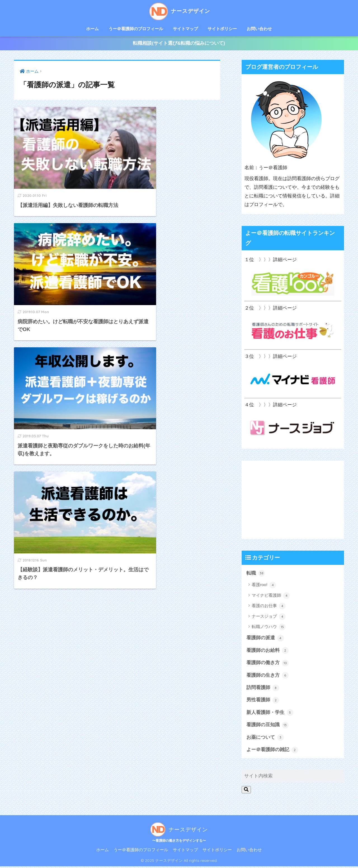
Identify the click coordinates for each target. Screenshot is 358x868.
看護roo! (264, 586)
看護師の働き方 (268, 664)
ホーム (92, 29)
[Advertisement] (293, 500)
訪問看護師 (263, 689)
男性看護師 (263, 701)
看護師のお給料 (268, 651)
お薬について (265, 739)
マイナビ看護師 (271, 596)
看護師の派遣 (265, 639)
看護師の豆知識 (268, 726)
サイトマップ (185, 29)
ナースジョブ (269, 617)
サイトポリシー (222, 29)
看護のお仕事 (269, 607)
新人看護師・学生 (270, 714)
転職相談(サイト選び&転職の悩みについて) (179, 44)
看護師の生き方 (268, 676)
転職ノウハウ (269, 628)
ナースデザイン (179, 11)
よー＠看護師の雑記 (272, 751)
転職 (256, 574)
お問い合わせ (259, 29)
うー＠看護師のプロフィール (136, 29)
